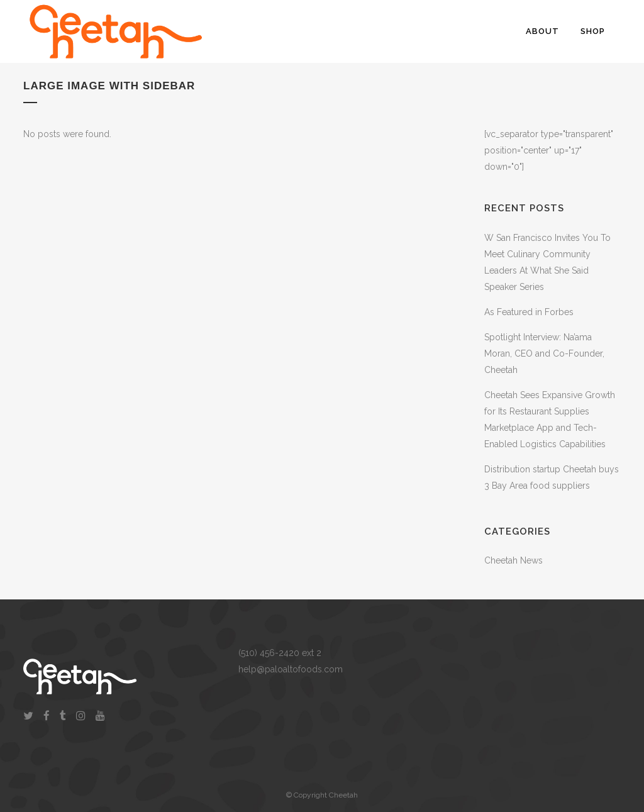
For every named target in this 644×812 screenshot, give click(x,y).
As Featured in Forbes (529, 312)
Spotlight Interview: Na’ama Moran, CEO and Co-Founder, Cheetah (544, 353)
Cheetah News (514, 560)
